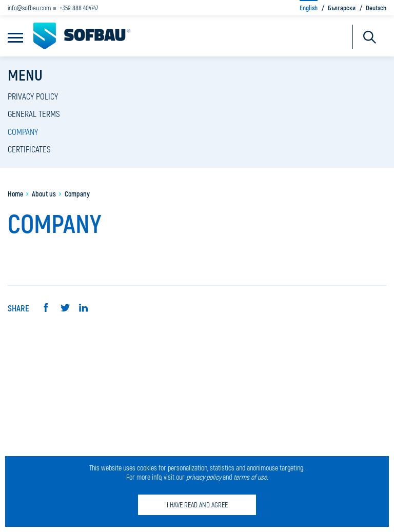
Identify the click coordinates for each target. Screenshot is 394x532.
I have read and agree (197, 505)
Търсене (370, 37)
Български (342, 8)
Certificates (29, 149)
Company (23, 131)
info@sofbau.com (29, 8)
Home (15, 194)
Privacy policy (33, 96)
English (309, 8)
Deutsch (376, 8)
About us (44, 194)
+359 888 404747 (79, 8)
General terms (34, 113)
